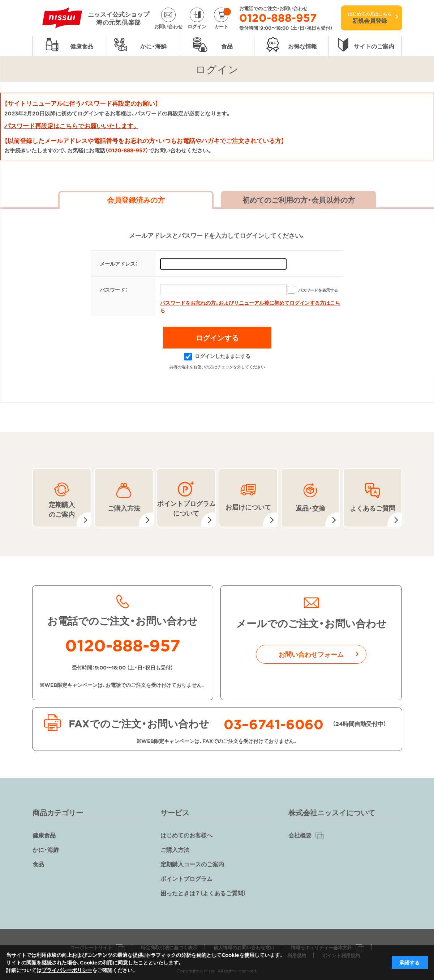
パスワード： (114, 290)
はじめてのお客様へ (186, 835)
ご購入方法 (175, 849)
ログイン (197, 26)
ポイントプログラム (186, 878)
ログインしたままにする (217, 356)
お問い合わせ (168, 26)
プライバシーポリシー (67, 970)
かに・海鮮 (46, 849)
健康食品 (44, 835)
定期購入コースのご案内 (192, 864)
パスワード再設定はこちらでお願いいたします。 (71, 125)
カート (223, 18)
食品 (38, 864)
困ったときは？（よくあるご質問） (203, 893)
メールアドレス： (119, 263)
